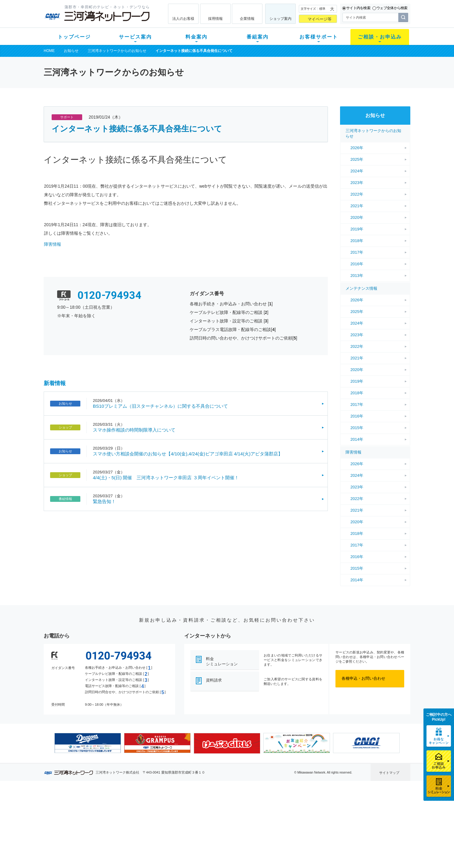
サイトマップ (389, 773)
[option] (88, 743)
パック (165, 829)
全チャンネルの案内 (222, 827)
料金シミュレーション (222, 661)
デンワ (120, 821)
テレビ (120, 805)
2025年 (357, 159)
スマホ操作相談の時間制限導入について (134, 430)
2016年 (357, 264)
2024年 (357, 171)
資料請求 (214, 680)
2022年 (357, 194)
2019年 (357, 229)
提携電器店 (305, 813)
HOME (49, 51)
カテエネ (122, 845)
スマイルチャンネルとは (226, 805)
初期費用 (167, 805)
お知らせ (71, 51)
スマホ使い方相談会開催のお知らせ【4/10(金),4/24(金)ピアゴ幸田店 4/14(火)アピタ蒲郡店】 (188, 454)
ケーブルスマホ (128, 829)
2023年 (357, 183)
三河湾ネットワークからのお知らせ (117, 51)
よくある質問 (262, 805)
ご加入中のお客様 (84, 813)
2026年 (357, 148)
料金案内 (196, 37)
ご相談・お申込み (380, 37)
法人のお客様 (183, 19)
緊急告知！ (104, 501)
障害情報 (53, 244)
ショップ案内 (280, 19)
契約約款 (122, 853)
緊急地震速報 (126, 837)
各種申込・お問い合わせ (363, 678)
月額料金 (167, 813)
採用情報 (215, 19)
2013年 (357, 276)
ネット (120, 813)
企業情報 (247, 19)
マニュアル (260, 813)
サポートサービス (265, 821)
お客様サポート (319, 37)
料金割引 (167, 821)
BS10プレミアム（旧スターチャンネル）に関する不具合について (160, 406)
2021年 (357, 206)
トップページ (74, 37)
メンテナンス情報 (361, 288)
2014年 (357, 439)
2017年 (357, 252)
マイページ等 (320, 19)
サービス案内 (135, 37)
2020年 (357, 217)
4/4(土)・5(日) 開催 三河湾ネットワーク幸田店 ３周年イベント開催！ (166, 478)
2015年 (357, 428)
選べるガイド (80, 821)
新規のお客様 (80, 805)
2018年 (357, 241)
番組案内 (258, 37)
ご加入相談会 (307, 821)
